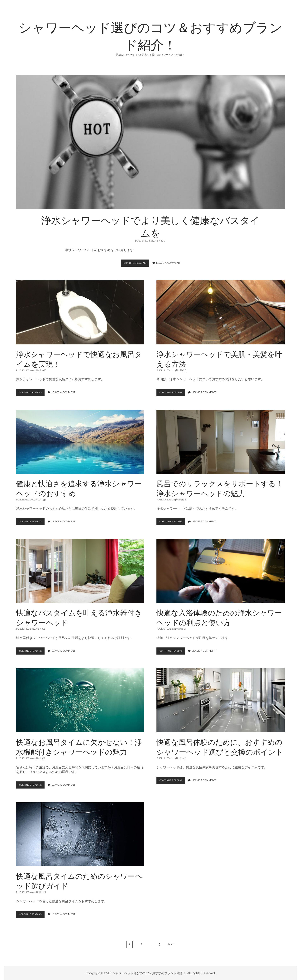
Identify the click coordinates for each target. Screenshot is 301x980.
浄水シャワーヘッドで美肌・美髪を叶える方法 (221, 312)
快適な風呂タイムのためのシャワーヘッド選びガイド (80, 834)
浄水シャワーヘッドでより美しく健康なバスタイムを (150, 142)
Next (172, 944)
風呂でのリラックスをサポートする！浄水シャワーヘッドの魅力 (221, 442)
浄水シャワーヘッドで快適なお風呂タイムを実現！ (80, 312)
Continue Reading (136, 264)
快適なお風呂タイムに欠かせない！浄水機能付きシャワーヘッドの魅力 (80, 700)
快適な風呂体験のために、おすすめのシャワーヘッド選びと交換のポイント (221, 700)
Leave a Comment (170, 263)
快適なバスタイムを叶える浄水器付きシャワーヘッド (80, 571)
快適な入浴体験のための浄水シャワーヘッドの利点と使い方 (221, 571)
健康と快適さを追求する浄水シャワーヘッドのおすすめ (80, 442)
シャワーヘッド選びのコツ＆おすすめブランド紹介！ (150, 36)
